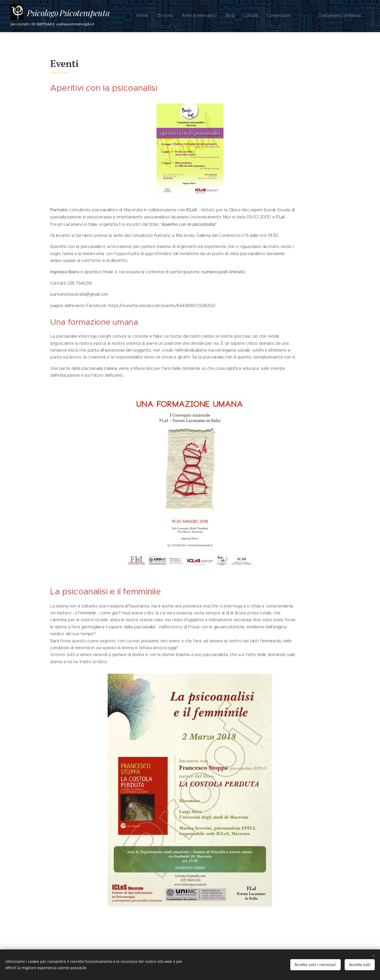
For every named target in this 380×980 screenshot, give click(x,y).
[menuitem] (303, 16)
